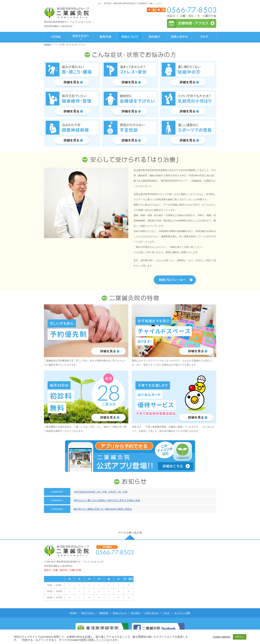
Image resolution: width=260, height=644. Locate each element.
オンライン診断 (182, 613)
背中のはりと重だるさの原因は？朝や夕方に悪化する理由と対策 (107, 500)
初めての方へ (88, 613)
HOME (47, 44)
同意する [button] (240, 637)
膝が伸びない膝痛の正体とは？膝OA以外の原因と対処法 (103, 509)
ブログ (166, 613)
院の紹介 (136, 613)
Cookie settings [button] (222, 637)
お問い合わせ (152, 613)
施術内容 (104, 613)
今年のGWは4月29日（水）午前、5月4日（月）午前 (101, 492)
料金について (120, 613)
